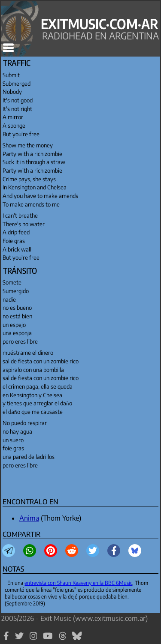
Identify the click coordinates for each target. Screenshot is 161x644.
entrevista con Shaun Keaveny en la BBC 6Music (78, 583)
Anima (29, 518)
